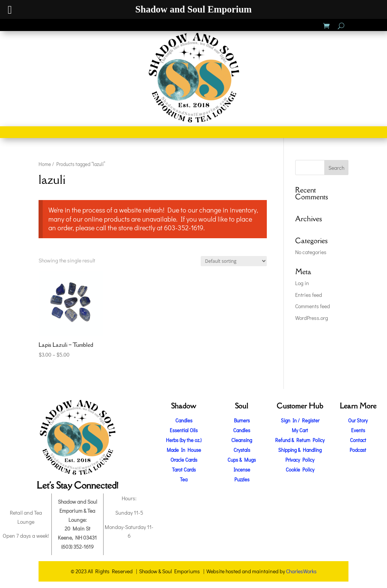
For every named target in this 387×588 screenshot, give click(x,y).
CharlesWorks (301, 571)
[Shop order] (234, 261)
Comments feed (313, 306)
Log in (302, 283)
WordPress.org (312, 318)
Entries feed (309, 295)
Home (45, 164)
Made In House (184, 450)
